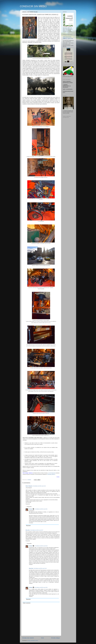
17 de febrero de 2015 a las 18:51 (41, 509)
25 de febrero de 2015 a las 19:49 (41, 587)
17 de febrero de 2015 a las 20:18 (41, 546)
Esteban (31, 509)
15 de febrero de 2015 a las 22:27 (37, 530)
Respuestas (29, 507)
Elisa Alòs (28, 530)
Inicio (42, 638)
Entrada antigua (55, 638)
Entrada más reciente (28, 638)
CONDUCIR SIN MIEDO (33, 6)
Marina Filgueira (29, 486)
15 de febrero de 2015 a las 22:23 (39, 486)
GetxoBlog (49, 474)
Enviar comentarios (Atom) (33, 641)
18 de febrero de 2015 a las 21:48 (40, 568)
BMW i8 (53, 474)
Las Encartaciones (52, 473)
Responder (28, 504)
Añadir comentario (27, 603)
